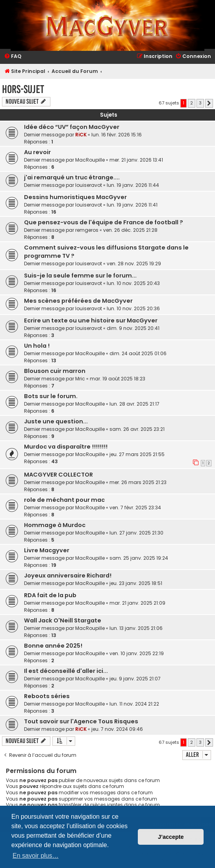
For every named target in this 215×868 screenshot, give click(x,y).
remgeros (87, 230)
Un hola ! (37, 346)
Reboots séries (47, 696)
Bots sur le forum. (51, 396)
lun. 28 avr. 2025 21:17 (134, 404)
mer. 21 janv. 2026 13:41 (136, 160)
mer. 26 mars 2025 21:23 (138, 482)
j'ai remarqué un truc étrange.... (72, 177)
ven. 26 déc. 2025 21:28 (130, 230)
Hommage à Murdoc (55, 525)
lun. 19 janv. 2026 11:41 (132, 205)
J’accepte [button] (171, 837)
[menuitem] (13, 57)
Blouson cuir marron (55, 371)
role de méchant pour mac (64, 500)
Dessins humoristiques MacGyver (75, 197)
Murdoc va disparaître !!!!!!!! (66, 447)
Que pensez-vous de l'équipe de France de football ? (104, 222)
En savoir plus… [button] (36, 856)
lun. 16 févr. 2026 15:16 (117, 135)
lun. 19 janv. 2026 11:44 (133, 185)
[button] (209, 103)
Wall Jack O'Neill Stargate (63, 620)
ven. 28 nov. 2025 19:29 (134, 264)
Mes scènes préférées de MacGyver (78, 301)
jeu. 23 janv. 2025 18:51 (136, 583)
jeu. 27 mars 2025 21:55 (137, 454)
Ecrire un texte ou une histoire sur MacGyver (91, 320)
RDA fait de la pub (50, 595)
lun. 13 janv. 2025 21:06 (136, 628)
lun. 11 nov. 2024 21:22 (134, 704)
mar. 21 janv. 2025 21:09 (137, 603)
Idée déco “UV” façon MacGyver (72, 127)
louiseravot (89, 185)
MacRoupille (90, 160)
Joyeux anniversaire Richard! (68, 576)
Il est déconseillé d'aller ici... (66, 671)
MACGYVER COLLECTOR (58, 475)
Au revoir (37, 152)
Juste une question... (56, 421)
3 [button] (200, 103)
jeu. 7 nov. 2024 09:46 (117, 729)
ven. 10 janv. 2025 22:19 (137, 653)
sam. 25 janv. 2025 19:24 (139, 558)
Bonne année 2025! (53, 646)
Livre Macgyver (47, 550)
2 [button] (192, 103)
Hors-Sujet (23, 89)
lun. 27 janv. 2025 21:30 (136, 533)
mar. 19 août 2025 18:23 (118, 379)
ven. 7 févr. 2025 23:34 (135, 508)
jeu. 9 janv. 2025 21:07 (135, 679)
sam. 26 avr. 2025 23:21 (137, 429)
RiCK (81, 135)
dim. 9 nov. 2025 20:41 (133, 328)
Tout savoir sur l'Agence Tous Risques (81, 721)
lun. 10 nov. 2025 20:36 (133, 308)
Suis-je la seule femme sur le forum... (80, 276)
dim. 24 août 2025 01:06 (138, 353)
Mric (80, 379)
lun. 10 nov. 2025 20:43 (133, 283)
